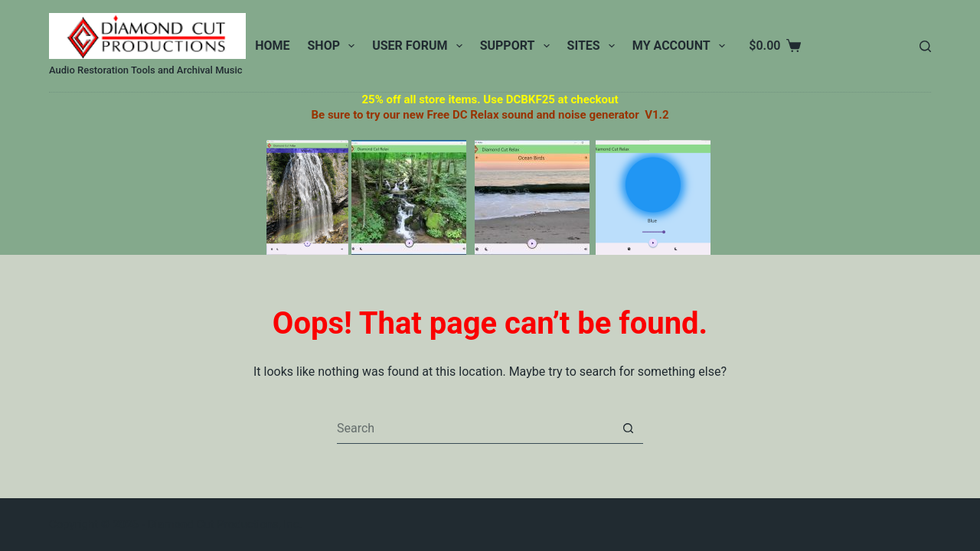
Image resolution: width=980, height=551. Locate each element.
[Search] (925, 46)
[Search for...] (475, 429)
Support (518, 46)
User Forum (420, 46)
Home (272, 46)
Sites (594, 46)
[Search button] (628, 429)
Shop (335, 46)
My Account (682, 46)
